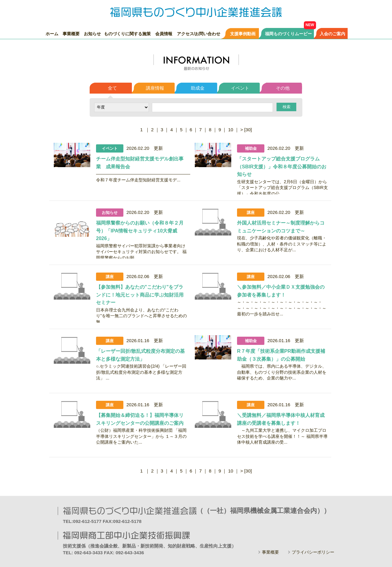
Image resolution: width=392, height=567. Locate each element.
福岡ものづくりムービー (288, 34)
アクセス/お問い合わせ (199, 34)
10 (231, 130)
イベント (240, 88)
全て (112, 88)
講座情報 (155, 88)
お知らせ (92, 34)
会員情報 (164, 34)
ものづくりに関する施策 (127, 34)
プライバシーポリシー (313, 552)
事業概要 (71, 34)
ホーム (52, 34)
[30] (248, 130)
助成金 (198, 88)
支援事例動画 (243, 34)
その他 (283, 88)
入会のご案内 (332, 34)
